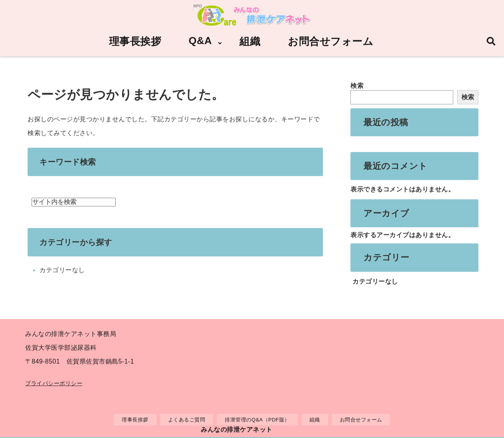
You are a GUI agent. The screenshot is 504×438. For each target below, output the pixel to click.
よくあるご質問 (187, 420)
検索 (357, 86)
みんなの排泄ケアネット (237, 430)
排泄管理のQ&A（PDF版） (257, 420)
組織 (250, 41)
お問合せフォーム (331, 41)
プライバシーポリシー (54, 383)
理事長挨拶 (135, 41)
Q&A (200, 41)
